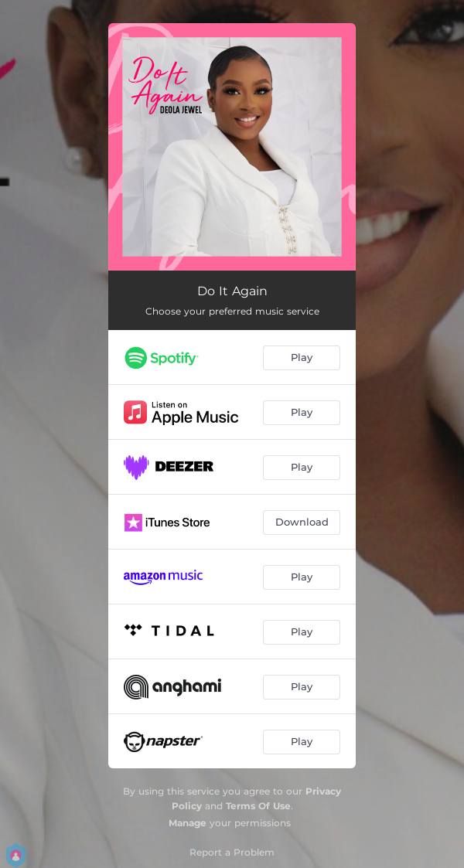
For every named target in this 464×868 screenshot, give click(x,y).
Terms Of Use (258, 806)
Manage (188, 823)
